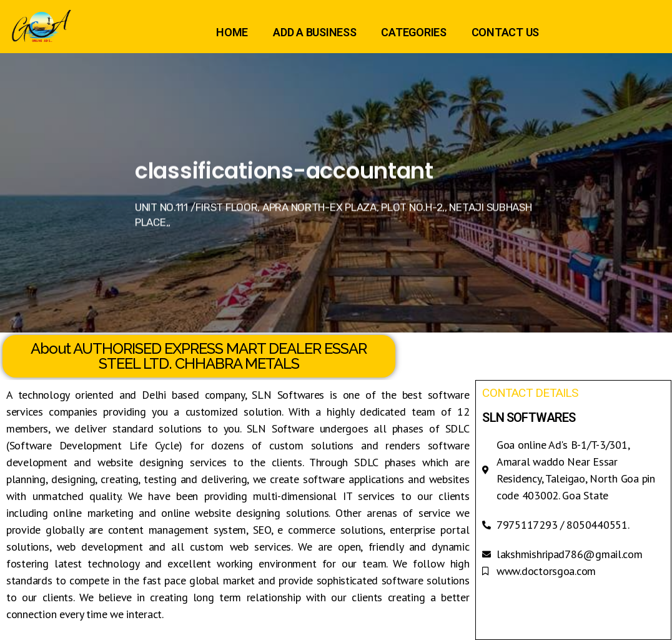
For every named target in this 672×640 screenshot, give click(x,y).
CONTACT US (505, 32)
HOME (232, 32)
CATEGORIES (413, 32)
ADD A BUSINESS (314, 32)
